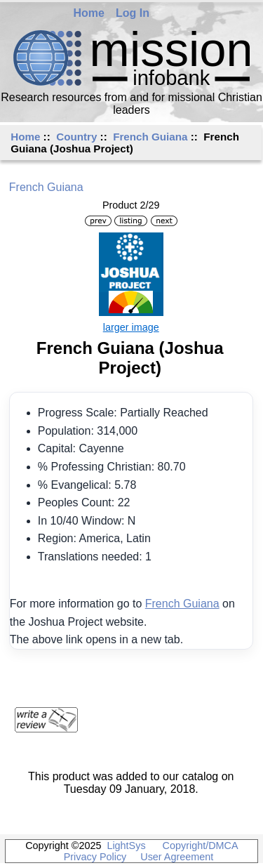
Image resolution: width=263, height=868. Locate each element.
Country (76, 137)
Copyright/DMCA (200, 846)
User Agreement (177, 857)
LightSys (126, 846)
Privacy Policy (95, 857)
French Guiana (150, 137)
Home (89, 13)
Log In (133, 13)
